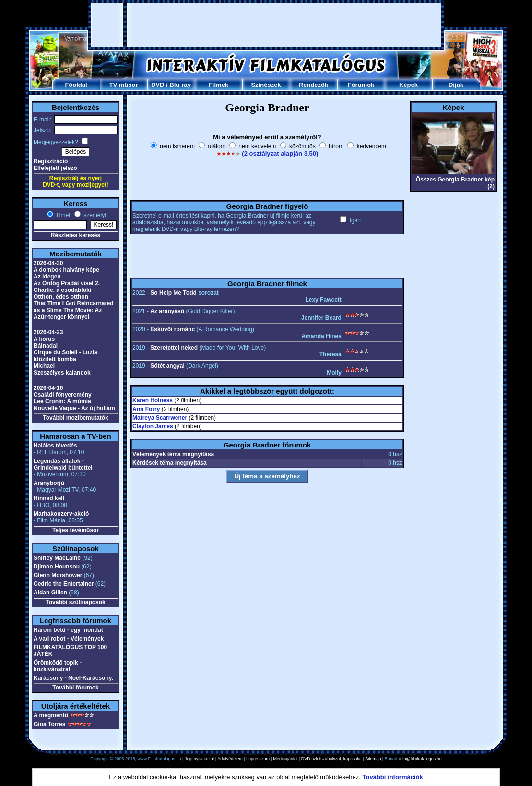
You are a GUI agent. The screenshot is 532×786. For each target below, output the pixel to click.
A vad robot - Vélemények (69, 639)
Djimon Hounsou (57, 567)
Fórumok (361, 85)
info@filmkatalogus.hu (420, 759)
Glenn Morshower (58, 575)
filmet (62, 215)
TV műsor (124, 85)
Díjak (456, 85)
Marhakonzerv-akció (61, 514)
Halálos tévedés (55, 446)
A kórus (44, 339)
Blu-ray (180, 85)
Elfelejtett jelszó (55, 168)
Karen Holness (153, 400)
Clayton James (153, 426)
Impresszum (258, 759)
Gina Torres (49, 724)
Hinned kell (49, 498)
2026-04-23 (48, 332)
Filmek (219, 85)
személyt (94, 215)
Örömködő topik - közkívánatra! (58, 666)
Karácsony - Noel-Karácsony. (73, 678)
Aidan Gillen (50, 593)
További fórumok (75, 688)
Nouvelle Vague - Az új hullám (74, 408)
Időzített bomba (55, 359)
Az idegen (47, 277)
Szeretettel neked (174, 348)
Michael (44, 366)
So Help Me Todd (173, 293)
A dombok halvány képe (66, 270)
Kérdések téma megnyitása (170, 463)
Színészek (266, 85)
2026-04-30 (48, 263)
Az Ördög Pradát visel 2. (67, 283)
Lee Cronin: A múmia (62, 401)
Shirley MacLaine (57, 558)
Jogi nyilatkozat (200, 759)
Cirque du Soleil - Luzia (65, 352)
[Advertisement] (266, 25)
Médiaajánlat (285, 759)
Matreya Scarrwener (160, 418)
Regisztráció (51, 161)
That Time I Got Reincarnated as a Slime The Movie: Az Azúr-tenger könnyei (73, 310)
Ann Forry (146, 409)
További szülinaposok (75, 602)
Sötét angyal (167, 366)
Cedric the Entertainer (64, 584)
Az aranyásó (167, 311)
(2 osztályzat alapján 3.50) (280, 153)
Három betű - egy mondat (68, 630)
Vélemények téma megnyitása (173, 454)
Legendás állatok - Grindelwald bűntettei (63, 464)
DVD (158, 85)
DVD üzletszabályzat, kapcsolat (331, 759)
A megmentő (51, 715)
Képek (408, 85)
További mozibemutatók (75, 418)
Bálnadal (46, 346)
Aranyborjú (49, 483)
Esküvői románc (172, 329)
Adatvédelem (230, 759)
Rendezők (313, 85)
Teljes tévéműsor (76, 530)
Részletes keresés (76, 235)
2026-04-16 (48, 388)
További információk (393, 777)
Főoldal (76, 85)
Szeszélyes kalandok (62, 373)
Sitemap (373, 759)
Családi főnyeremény (63, 395)
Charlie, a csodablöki (62, 290)
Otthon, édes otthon (61, 297)
